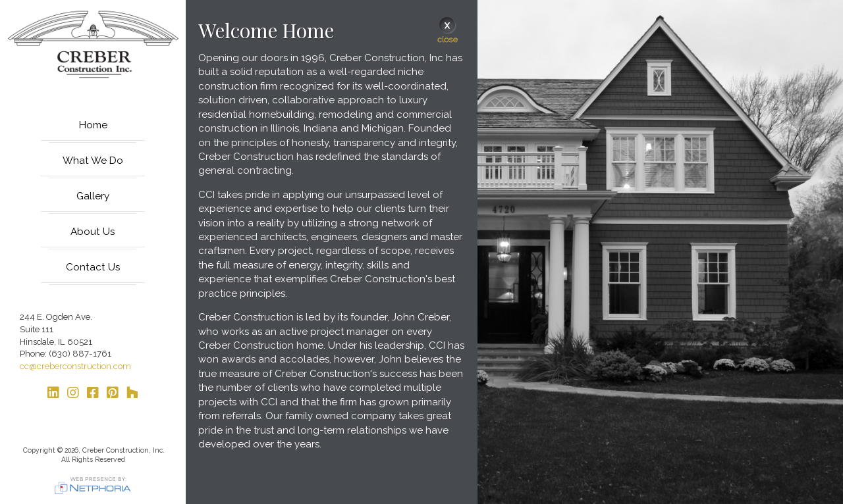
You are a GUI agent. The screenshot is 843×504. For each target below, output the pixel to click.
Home (93, 125)
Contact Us (93, 267)
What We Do (93, 161)
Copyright (38, 450)
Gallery (93, 196)
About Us (93, 232)
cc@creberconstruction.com (75, 366)
